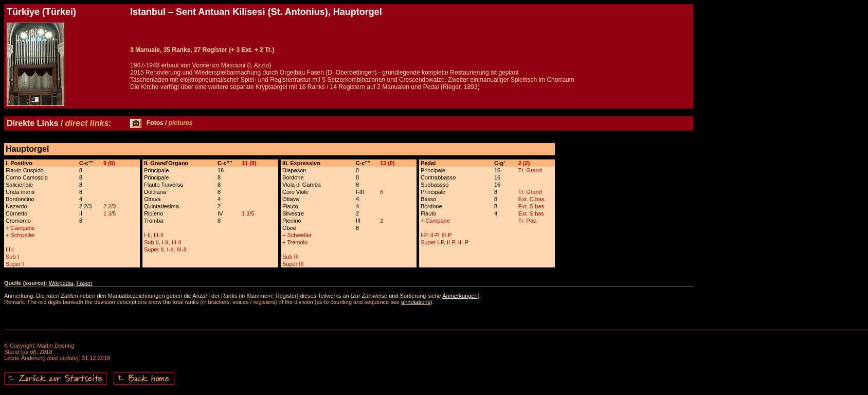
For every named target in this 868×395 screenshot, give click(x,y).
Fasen (85, 283)
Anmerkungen (460, 296)
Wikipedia (61, 283)
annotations (416, 302)
